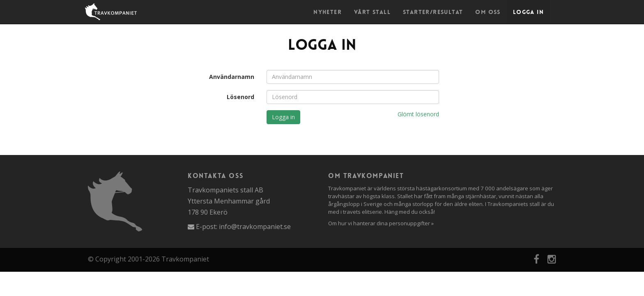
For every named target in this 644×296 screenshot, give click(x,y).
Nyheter (328, 12)
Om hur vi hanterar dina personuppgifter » (381, 223)
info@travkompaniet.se (255, 227)
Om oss (488, 12)
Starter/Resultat (433, 12)
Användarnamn (232, 77)
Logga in (528, 12)
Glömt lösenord (418, 114)
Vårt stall (372, 12)
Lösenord (240, 97)
